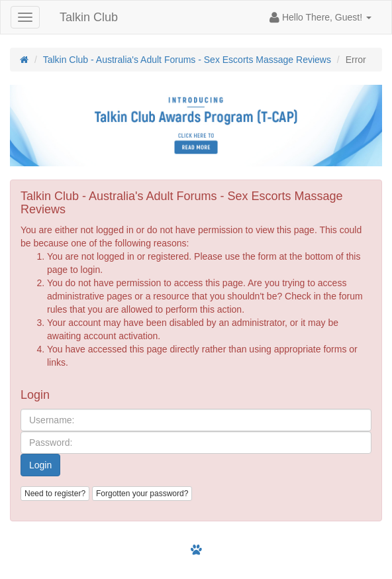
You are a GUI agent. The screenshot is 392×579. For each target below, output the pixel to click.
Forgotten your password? (142, 494)
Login (40, 465)
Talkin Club (89, 17)
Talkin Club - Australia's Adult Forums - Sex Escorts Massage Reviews (187, 60)
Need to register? (55, 494)
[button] (320, 17)
